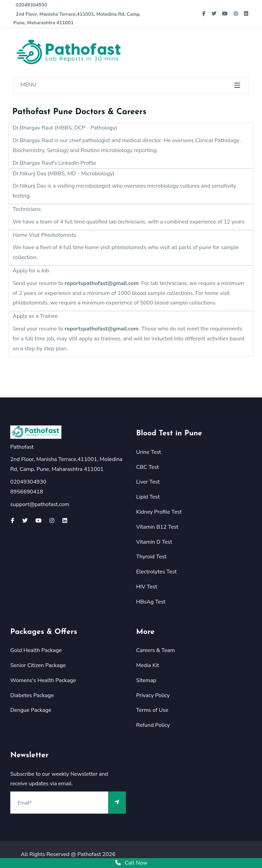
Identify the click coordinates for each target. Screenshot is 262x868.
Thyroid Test (151, 557)
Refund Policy (153, 725)
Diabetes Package (32, 695)
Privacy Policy (153, 695)
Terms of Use (152, 710)
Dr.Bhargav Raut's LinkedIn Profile (54, 163)
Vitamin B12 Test (157, 527)
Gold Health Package (36, 650)
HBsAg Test (151, 602)
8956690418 (27, 492)
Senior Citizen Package (38, 665)
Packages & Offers (44, 632)
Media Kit (148, 665)
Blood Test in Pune (169, 433)
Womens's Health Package (43, 680)
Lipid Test (148, 497)
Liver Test (148, 482)
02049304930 (30, 5)
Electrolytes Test (156, 572)
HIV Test (147, 587)
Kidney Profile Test (159, 512)
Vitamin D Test (154, 542)
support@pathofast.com (40, 504)
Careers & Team (155, 650)
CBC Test (148, 467)
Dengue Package (31, 710)
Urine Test (149, 452)
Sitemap (146, 680)
